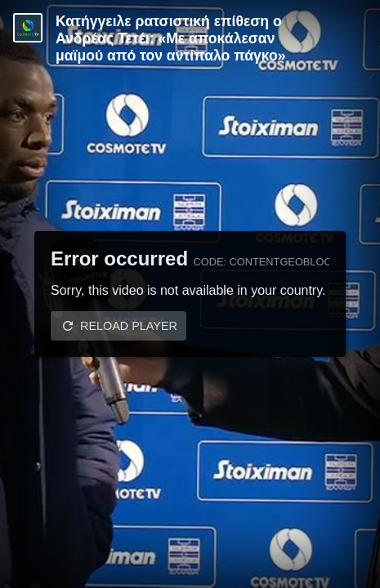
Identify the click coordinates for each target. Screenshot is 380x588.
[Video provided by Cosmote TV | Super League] (28, 28)
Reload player (129, 326)
